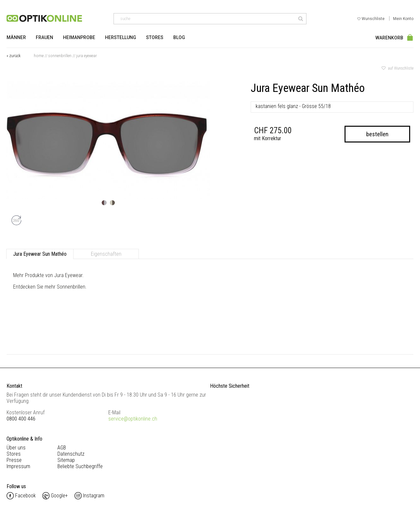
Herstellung (121, 37)
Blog (179, 37)
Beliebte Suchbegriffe (80, 466)
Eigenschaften (106, 254)
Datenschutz (71, 454)
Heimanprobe (79, 37)
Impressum (18, 466)
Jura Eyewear (86, 56)
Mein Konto (403, 19)
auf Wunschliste (398, 68)
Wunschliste (371, 19)
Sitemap (66, 460)
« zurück (14, 56)
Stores (155, 37)
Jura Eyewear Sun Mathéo (40, 254)
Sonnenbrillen (60, 56)
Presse (14, 460)
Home (39, 56)
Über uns (16, 448)
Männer (16, 37)
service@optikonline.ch (133, 419)
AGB (62, 448)
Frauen (44, 37)
